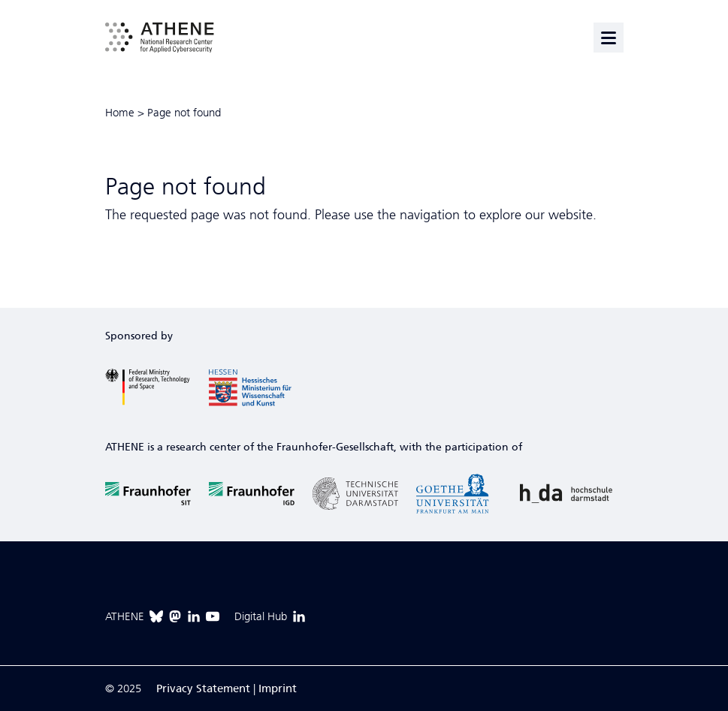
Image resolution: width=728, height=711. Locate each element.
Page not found (184, 113)
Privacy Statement (203, 688)
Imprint (278, 688)
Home (120, 113)
